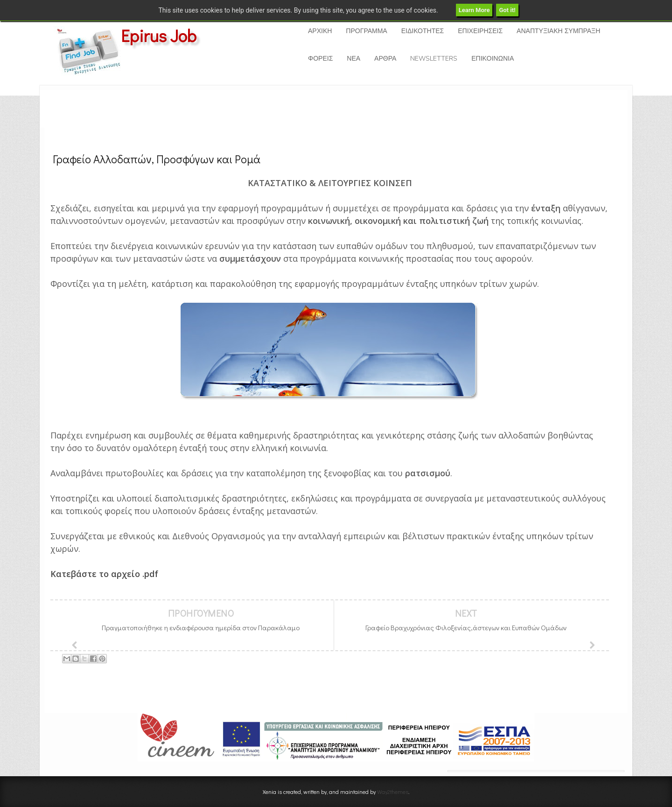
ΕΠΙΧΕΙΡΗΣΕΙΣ (480, 31)
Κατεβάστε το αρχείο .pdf (105, 574)
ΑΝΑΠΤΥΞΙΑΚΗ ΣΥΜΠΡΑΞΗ (558, 31)
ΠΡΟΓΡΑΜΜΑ (366, 31)
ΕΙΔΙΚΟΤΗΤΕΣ (423, 31)
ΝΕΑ (353, 59)
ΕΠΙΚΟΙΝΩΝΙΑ (493, 59)
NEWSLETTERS (434, 59)
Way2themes (393, 792)
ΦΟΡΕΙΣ (320, 59)
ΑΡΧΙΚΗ (320, 31)
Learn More (474, 10)
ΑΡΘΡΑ (385, 59)
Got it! (507, 10)
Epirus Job (159, 35)
